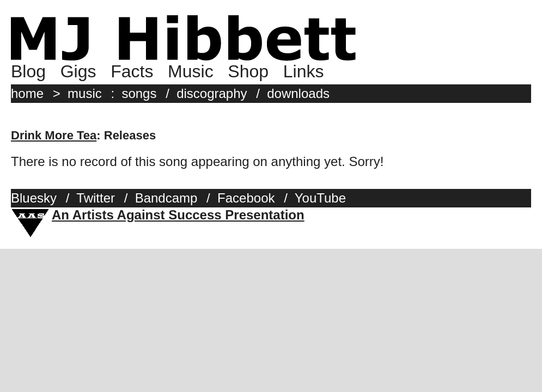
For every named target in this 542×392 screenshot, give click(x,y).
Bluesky (34, 198)
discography (212, 93)
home (27, 93)
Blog (28, 71)
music (85, 93)
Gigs (78, 71)
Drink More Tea (54, 135)
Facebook (246, 198)
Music (191, 71)
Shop (248, 71)
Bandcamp (166, 198)
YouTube (320, 198)
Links (304, 71)
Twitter (96, 198)
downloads (298, 93)
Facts (132, 71)
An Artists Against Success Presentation (178, 215)
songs (139, 93)
